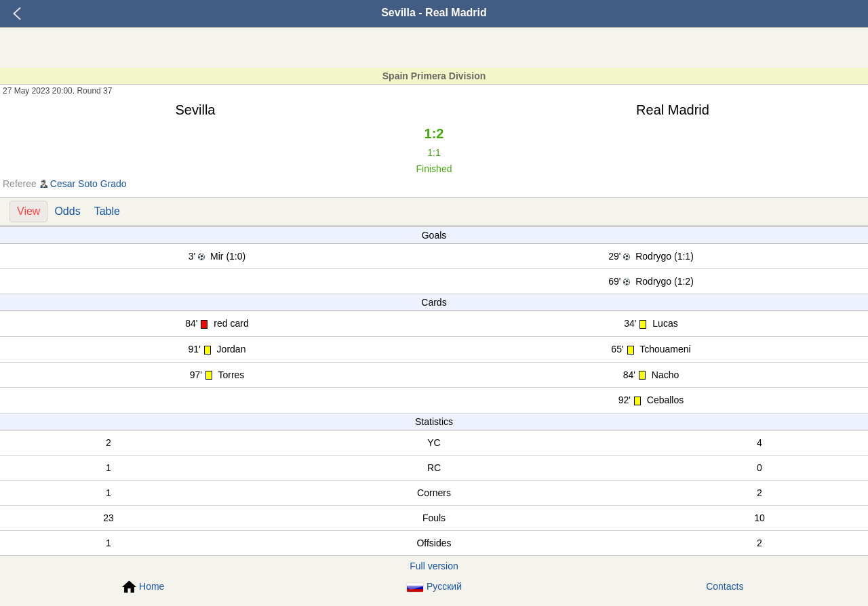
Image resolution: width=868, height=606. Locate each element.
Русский (434, 587)
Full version (434, 566)
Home (143, 587)
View (28, 211)
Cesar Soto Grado (88, 184)
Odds (67, 211)
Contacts (725, 586)
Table (107, 211)
